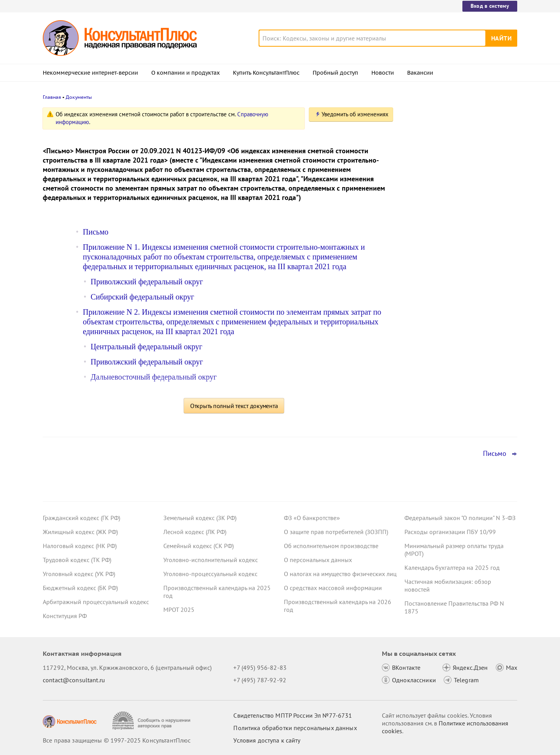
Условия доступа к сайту (267, 740)
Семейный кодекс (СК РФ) (199, 546)
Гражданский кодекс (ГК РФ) (81, 518)
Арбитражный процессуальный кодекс (96, 602)
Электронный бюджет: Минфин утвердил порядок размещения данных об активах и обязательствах (460, 195)
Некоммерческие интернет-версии (90, 73)
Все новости (425, 297)
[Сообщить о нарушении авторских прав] (152, 721)
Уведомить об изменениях (355, 114)
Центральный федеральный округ (146, 347)
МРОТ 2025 (179, 610)
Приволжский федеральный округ (147, 282)
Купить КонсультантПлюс (266, 73)
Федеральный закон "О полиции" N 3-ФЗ (460, 518)
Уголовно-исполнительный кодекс (211, 560)
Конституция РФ (65, 616)
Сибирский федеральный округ (142, 297)
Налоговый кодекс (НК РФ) (80, 546)
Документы (79, 97)
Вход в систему (490, 6)
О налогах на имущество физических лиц (340, 574)
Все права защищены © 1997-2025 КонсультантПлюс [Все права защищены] (117, 740)
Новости (383, 73)
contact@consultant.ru (74, 680)
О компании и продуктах (185, 73)
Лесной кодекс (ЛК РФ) (195, 532)
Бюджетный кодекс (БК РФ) (80, 588)
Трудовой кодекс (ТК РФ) (77, 560)
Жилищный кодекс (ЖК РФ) (80, 532)
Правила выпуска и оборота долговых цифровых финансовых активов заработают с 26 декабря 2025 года (458, 153)
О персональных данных (318, 560)
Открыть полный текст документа (234, 406)
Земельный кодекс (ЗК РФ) (200, 518)
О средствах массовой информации (333, 588)
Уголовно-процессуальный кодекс (210, 574)
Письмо (96, 232)
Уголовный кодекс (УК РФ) (79, 574)
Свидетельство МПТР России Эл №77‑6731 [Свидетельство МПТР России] (293, 715)
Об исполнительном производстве (331, 546)
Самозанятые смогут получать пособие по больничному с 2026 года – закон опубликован (459, 272)
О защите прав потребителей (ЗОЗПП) (336, 532)
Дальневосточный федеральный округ (154, 377)
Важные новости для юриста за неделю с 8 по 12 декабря (450, 234)
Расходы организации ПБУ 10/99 (450, 532)
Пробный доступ (335, 73)
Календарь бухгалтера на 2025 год (452, 568)
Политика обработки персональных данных (295, 728)
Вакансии (420, 73)
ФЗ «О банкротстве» (312, 518)
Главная (52, 97)
